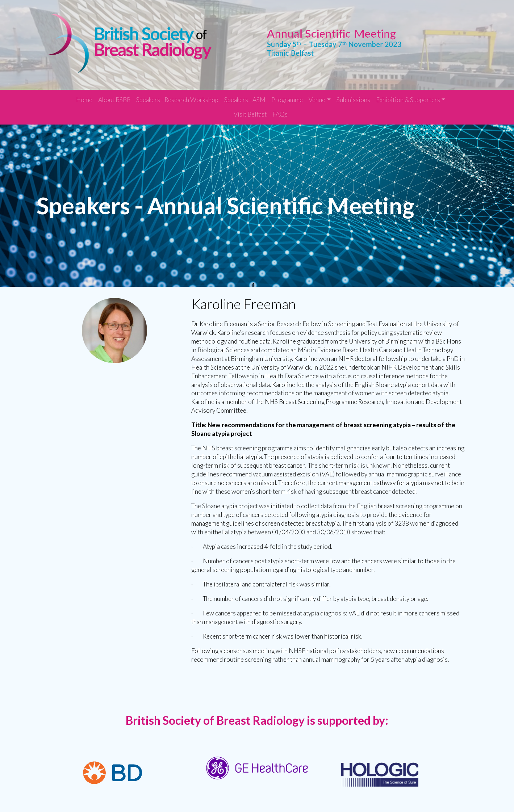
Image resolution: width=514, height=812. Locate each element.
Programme (287, 96)
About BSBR (114, 96)
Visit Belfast (250, 110)
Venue (317, 96)
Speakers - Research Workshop (177, 96)
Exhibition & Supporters (408, 96)
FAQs (280, 110)
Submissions (353, 96)
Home (84, 96)
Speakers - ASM (245, 96)
